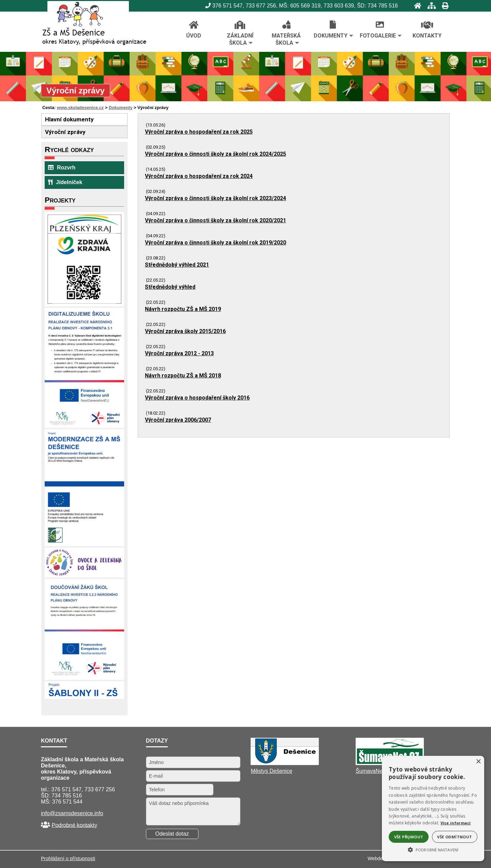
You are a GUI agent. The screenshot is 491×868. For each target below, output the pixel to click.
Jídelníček (65, 182)
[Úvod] (416, 6)
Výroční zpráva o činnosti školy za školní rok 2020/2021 (215, 220)
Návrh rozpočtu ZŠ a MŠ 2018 (183, 376)
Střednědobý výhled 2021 (177, 265)
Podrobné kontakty (74, 825)
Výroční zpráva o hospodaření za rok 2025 (199, 132)
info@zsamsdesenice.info (72, 813)
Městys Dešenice (271, 771)
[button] (433, 849)
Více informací (456, 823)
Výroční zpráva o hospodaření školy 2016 (197, 398)
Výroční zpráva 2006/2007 (178, 420)
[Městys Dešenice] (285, 763)
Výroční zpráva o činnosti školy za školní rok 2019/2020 (215, 243)
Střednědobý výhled (170, 287)
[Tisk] (443, 6)
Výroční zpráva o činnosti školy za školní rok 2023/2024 (215, 198)
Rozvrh (62, 168)
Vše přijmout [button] (409, 837)
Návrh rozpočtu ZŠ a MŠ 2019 (183, 309)
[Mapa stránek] (430, 6)
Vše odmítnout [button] (455, 837)
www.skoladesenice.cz (80, 108)
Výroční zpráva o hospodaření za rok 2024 (199, 176)
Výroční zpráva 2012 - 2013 (179, 353)
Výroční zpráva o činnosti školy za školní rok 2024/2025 (215, 154)
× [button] (478, 762)
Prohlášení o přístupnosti (68, 858)
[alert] (433, 809)
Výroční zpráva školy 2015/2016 (185, 331)
